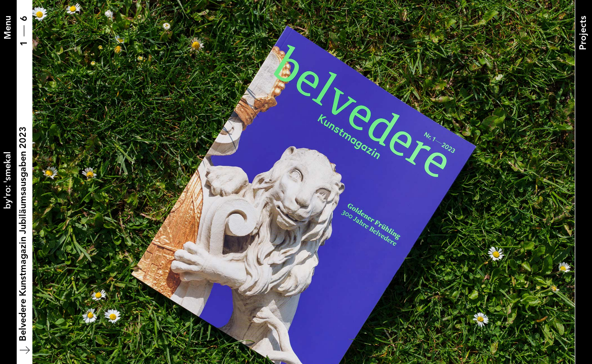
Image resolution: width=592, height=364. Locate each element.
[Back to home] (8, 182)
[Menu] (8, 28)
